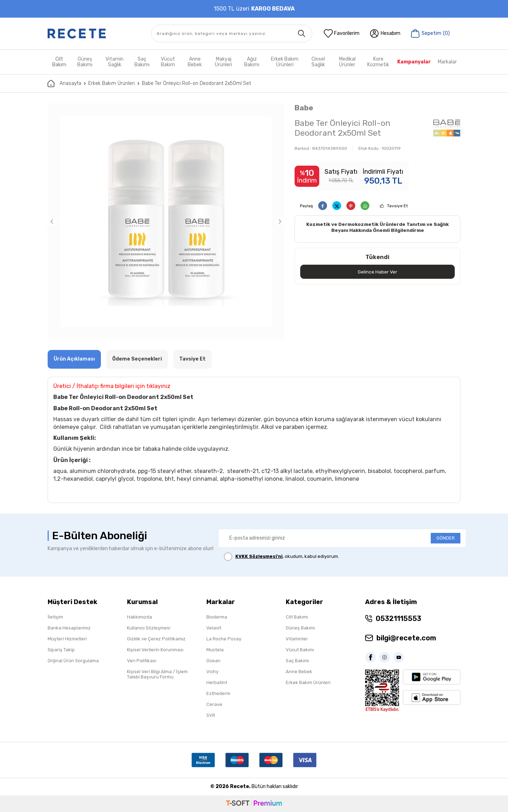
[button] (52, 221)
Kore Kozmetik (378, 62)
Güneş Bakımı (85, 62)
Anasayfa (64, 84)
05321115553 (398, 619)
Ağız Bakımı (252, 62)
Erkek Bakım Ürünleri (285, 62)
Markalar (447, 62)
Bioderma (217, 617)
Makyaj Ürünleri (223, 62)
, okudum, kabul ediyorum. (282, 557)
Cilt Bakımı (297, 617)
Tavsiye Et (397, 206)
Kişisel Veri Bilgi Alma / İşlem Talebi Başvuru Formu (157, 674)
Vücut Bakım (168, 62)
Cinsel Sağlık (318, 62)
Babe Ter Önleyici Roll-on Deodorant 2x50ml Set (196, 83)
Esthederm (218, 693)
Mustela (215, 650)
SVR (211, 715)
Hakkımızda (140, 617)
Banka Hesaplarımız (69, 628)
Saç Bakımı (142, 62)
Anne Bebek (195, 62)
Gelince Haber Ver (378, 272)
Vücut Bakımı (300, 650)
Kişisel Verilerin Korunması (155, 650)
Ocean (213, 661)
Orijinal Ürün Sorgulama (73, 661)
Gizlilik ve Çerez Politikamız (156, 639)
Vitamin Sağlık (114, 62)
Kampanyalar (414, 62)
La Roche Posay (224, 639)
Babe (304, 108)
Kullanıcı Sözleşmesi (149, 628)
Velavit (214, 628)
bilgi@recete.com (406, 638)
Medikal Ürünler (347, 62)
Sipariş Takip (61, 650)
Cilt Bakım (59, 62)
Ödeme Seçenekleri (137, 359)
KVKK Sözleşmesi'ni (259, 556)
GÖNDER (446, 538)
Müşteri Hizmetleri (67, 639)
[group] (166, 221)
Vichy (212, 672)
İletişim (55, 617)
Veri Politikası (142, 661)
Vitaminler (297, 639)
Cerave (214, 704)
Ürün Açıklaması (74, 359)
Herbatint (217, 682)
